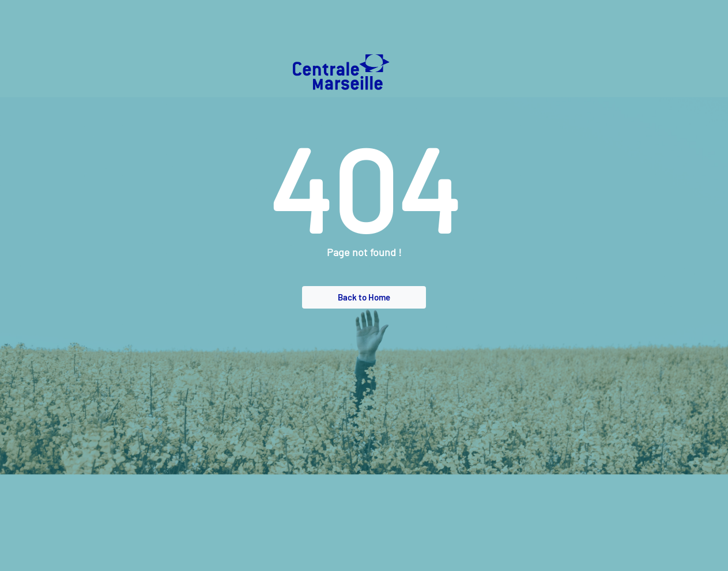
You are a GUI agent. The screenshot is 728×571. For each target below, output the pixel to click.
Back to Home (364, 297)
